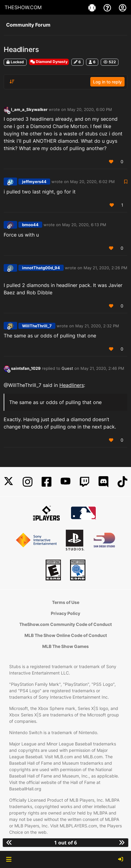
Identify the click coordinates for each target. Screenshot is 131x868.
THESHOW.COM (23, 7)
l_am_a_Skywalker (29, 109)
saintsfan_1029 (26, 368)
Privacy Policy (65, 613)
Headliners (72, 385)
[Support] (108, 7)
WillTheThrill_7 (37, 326)
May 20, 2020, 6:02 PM (92, 182)
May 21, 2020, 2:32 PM (97, 326)
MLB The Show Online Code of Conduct (66, 635)
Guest (67, 368)
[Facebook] (47, 482)
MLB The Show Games (65, 646)
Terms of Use (66, 602)
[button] (9, 859)
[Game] (93, 7)
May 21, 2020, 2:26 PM (105, 268)
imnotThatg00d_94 (41, 268)
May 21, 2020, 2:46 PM (102, 368)
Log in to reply (107, 82)
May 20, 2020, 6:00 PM (90, 109)
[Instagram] (28, 482)
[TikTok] (122, 482)
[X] (9, 482)
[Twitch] (84, 482)
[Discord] (103, 482)
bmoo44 (30, 225)
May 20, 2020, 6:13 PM (84, 225)
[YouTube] (65, 482)
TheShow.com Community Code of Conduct (65, 624)
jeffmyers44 (34, 182)
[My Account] (123, 7)
